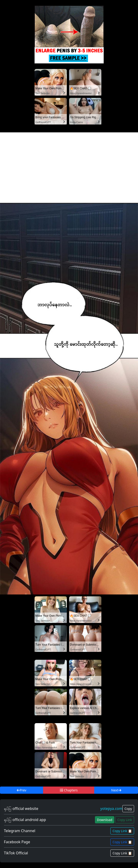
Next (116, 790)
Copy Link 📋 (122, 831)
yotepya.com (111, 809)
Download (105, 820)
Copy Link (125, 820)
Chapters (69, 790)
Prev (22, 790)
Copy (128, 809)
